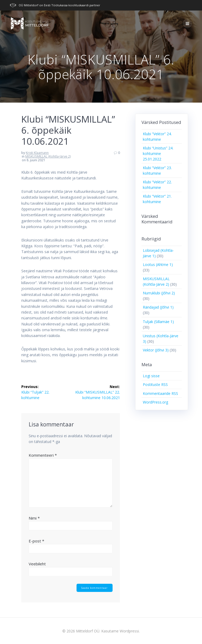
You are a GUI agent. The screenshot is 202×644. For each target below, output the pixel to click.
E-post (36, 541)
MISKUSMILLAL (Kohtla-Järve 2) (48, 156)
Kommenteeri (43, 455)
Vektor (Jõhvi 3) (156, 350)
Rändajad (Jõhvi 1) (158, 307)
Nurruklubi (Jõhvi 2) (159, 293)
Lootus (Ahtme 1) (158, 265)
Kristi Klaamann (37, 153)
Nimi (34, 518)
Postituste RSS (155, 384)
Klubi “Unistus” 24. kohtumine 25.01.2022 (158, 154)
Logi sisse (151, 376)
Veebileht (37, 564)
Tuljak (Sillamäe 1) (158, 322)
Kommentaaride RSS (160, 393)
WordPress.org (155, 402)
